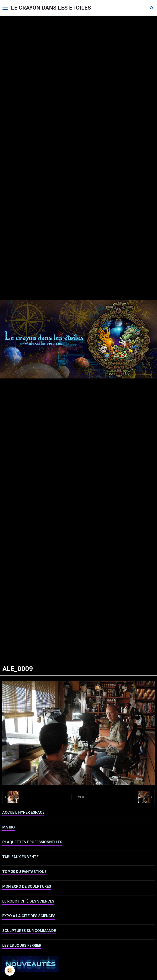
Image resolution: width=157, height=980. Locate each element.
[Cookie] (10, 971)
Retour (78, 797)
